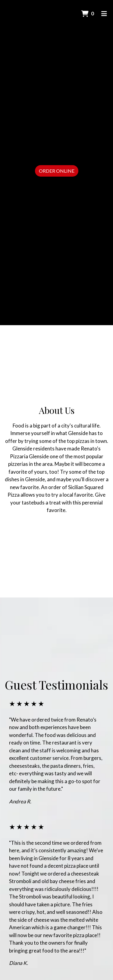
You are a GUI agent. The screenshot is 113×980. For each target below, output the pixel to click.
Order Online (57, 171)
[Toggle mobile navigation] (104, 14)
